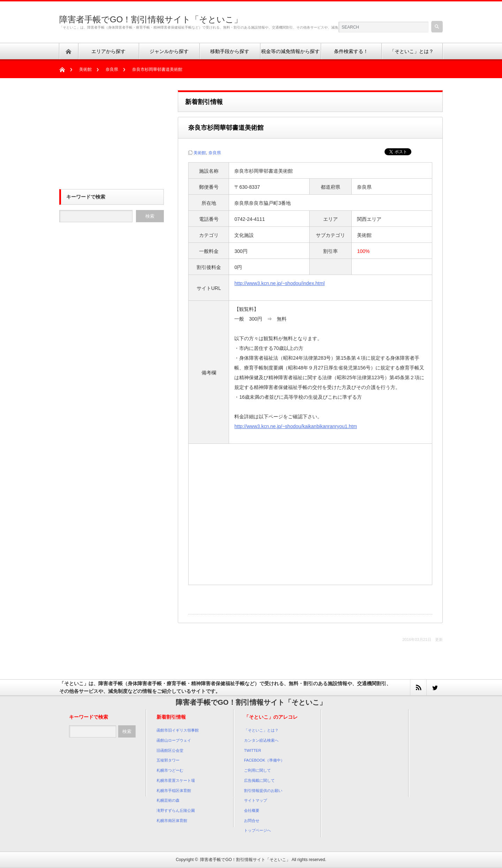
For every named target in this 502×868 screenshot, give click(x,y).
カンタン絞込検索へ (261, 740)
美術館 (85, 69)
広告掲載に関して (259, 780)
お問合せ (252, 821)
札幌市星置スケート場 (176, 780)
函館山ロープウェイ (174, 740)
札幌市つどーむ (170, 770)
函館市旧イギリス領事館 (178, 730)
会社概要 (252, 810)
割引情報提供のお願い (263, 791)
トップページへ (257, 830)
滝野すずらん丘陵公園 (176, 810)
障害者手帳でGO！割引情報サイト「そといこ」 (151, 19)
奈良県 (112, 69)
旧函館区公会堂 (170, 750)
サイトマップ (256, 800)
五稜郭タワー (168, 760)
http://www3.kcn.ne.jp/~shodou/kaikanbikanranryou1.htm (295, 426)
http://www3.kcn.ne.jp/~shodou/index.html (279, 283)
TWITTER (253, 750)
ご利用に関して (257, 770)
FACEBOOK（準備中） (264, 760)
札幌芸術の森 (168, 800)
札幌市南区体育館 (172, 821)
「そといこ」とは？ (261, 730)
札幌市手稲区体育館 (174, 791)
